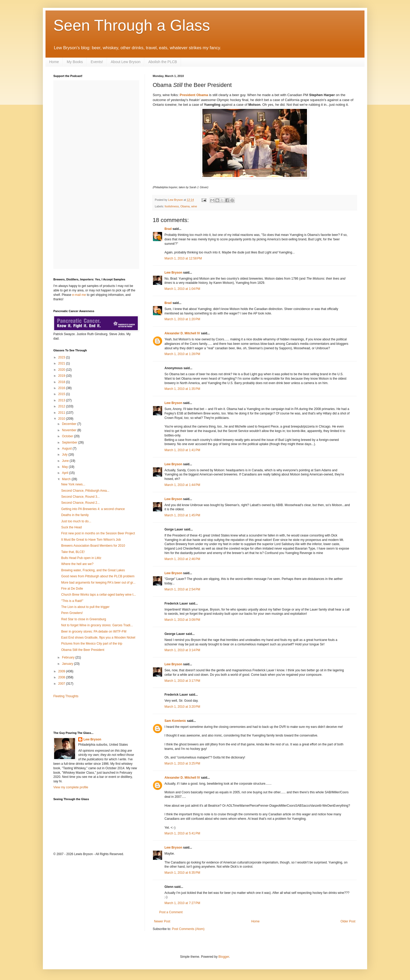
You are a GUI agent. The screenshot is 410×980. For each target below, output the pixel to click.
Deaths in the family (75, 515)
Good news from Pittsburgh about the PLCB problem (98, 576)
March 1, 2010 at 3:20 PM (182, 707)
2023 (62, 357)
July (65, 455)
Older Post (348, 921)
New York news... (73, 484)
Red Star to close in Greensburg (84, 619)
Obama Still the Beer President (83, 650)
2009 (62, 671)
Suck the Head (72, 527)
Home (54, 62)
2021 (62, 363)
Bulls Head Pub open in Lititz (81, 558)
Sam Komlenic (175, 721)
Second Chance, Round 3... (80, 497)
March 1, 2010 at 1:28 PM (182, 354)
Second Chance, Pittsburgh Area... (85, 491)
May (65, 467)
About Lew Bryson (126, 62)
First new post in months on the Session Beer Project (98, 533)
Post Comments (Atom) (188, 929)
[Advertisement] (84, 714)
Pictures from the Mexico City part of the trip (92, 644)
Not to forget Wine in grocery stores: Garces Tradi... (97, 625)
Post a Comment (171, 912)
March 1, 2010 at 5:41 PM (182, 833)
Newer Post (162, 921)
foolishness (172, 206)
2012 (62, 406)
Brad (168, 229)
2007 (62, 684)
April (66, 473)
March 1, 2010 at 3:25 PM (182, 763)
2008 (62, 677)
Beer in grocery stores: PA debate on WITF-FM (94, 632)
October (68, 436)
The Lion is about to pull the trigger (85, 607)
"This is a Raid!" (72, 601)
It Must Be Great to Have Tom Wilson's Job (91, 540)
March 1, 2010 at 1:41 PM (182, 450)
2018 (62, 382)
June (66, 461)
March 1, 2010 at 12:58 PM (183, 258)
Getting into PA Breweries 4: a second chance (93, 509)
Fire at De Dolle (72, 589)
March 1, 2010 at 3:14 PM (182, 650)
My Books (75, 62)
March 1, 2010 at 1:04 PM (182, 289)
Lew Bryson (173, 273)
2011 (62, 413)
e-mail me (79, 295)
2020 (62, 370)
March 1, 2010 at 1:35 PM (182, 389)
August (67, 449)
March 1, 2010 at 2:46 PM (182, 559)
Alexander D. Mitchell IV (182, 333)
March (67, 479)
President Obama (194, 95)
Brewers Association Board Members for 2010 (93, 546)
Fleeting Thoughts (66, 696)
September (70, 442)
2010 (62, 419)
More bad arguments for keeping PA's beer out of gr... (98, 583)
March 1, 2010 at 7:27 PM (182, 903)
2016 (62, 388)
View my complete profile (71, 787)
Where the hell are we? (77, 564)
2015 (62, 394)
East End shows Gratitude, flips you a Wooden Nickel (98, 638)
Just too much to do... (76, 521)
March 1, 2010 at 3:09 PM (182, 620)
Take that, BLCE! (73, 552)
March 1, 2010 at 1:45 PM (182, 515)
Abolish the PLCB (163, 62)
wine (194, 206)
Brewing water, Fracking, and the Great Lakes (93, 570)
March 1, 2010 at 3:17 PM (182, 681)
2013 (62, 400)
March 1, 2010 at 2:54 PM (182, 589)
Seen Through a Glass (132, 25)
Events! (97, 62)
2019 (62, 376)
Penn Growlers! (72, 613)
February (69, 657)
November (70, 430)
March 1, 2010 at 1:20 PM (182, 319)
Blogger (224, 957)
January (68, 664)
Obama (185, 206)
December (70, 424)
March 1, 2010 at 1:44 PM (182, 485)
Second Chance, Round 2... (80, 503)
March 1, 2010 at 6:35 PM (182, 873)
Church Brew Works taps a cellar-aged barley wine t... (99, 595)
